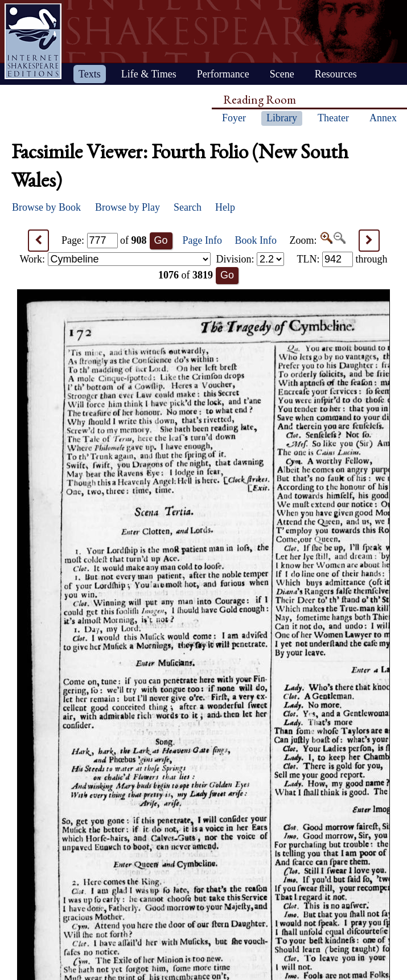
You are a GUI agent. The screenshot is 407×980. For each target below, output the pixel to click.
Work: (115, 259)
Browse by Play (128, 207)
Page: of (104, 240)
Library (282, 118)
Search (188, 207)
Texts (90, 74)
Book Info (256, 240)
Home (33, 41)
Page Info (202, 240)
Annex (383, 118)
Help (225, 207)
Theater (333, 118)
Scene (282, 74)
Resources (336, 74)
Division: (250, 259)
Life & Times (149, 74)
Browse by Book (46, 207)
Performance (223, 74)
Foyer (234, 118)
